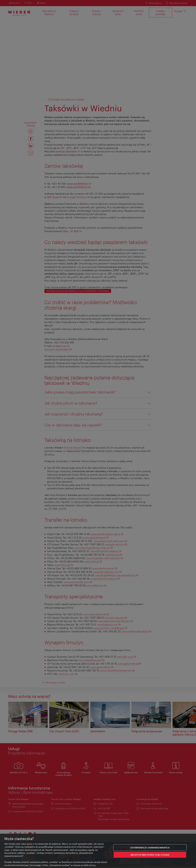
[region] (98, 851)
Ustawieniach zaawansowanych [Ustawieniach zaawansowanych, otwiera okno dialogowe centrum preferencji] (150, 848)
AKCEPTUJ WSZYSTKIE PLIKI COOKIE (150, 855)
